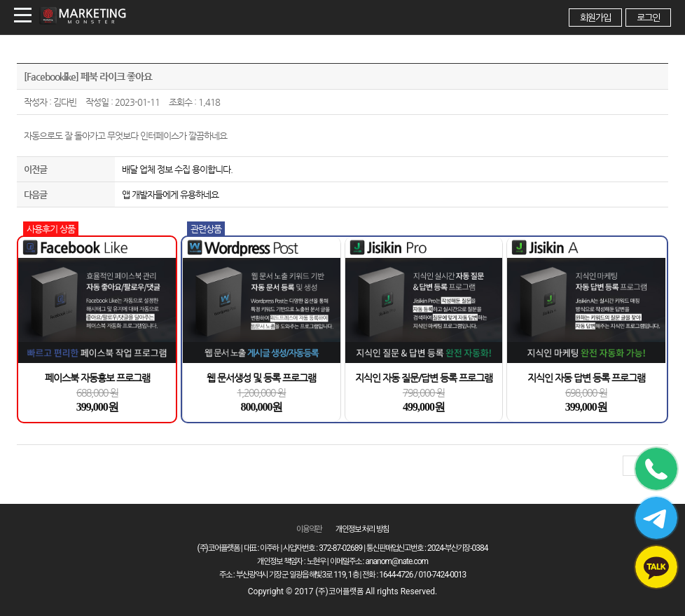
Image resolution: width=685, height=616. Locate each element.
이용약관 (309, 529)
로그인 (648, 18)
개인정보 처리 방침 (362, 529)
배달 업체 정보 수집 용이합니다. (177, 169)
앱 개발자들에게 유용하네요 (170, 194)
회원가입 (595, 18)
